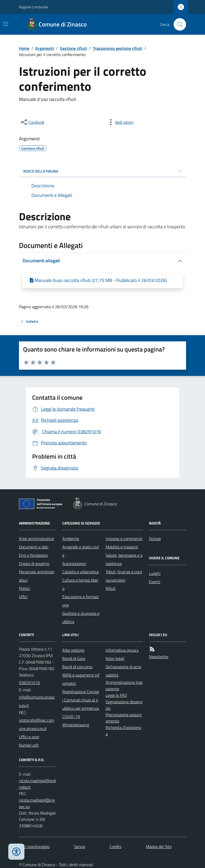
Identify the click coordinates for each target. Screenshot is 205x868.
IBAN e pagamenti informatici (81, 679)
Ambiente (71, 539)
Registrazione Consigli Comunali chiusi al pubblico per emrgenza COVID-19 (81, 704)
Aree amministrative (36, 539)
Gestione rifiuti (73, 48)
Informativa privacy (122, 650)
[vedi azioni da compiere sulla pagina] (120, 122)
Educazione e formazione (80, 601)
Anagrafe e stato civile (81, 551)
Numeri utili (29, 745)
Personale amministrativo (37, 576)
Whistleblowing (76, 725)
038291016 (29, 683)
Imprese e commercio (124, 539)
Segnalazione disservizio (124, 705)
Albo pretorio (73, 650)
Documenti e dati (34, 547)
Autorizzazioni (74, 563)
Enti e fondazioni (33, 555)
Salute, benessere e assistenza (124, 559)
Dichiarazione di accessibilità (123, 671)
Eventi (155, 582)
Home (24, 48)
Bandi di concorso (77, 667)
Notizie (155, 539)
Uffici (23, 597)
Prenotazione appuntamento (124, 718)
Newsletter (159, 657)
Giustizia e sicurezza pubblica (81, 617)
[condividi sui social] (32, 122)
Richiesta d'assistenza (124, 731)
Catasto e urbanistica (80, 572)
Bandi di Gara (74, 658)
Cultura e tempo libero (80, 584)
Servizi (80, 846)
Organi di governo (34, 563)
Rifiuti (111, 588)
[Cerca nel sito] (178, 24)
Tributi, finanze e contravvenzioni (124, 576)
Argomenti (45, 48)
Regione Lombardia (33, 7)
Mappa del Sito (159, 846)
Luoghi (155, 573)
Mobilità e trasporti (122, 547)
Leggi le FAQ (116, 695)
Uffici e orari (29, 737)
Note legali (115, 658)
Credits (115, 846)
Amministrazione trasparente (124, 686)
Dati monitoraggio (34, 846)
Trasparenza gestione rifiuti (118, 48)
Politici (25, 588)
